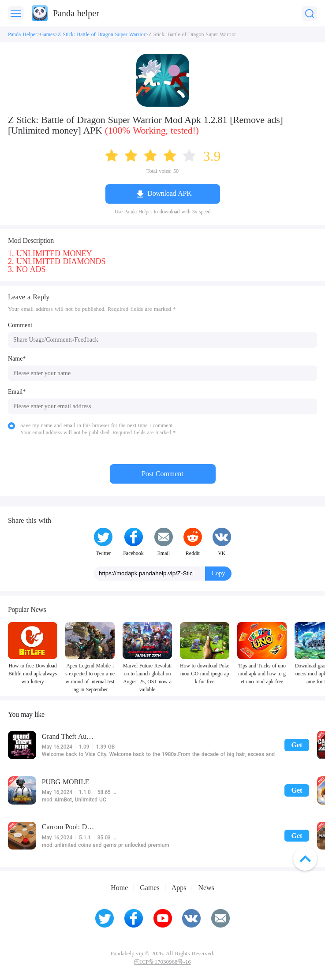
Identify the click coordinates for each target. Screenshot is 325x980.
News (206, 888)
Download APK (169, 193)
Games (47, 34)
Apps (179, 888)
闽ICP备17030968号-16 (162, 962)
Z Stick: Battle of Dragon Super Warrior (102, 34)
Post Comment (162, 474)
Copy (218, 573)
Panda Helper (22, 34)
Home (119, 888)
